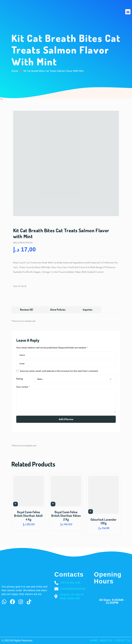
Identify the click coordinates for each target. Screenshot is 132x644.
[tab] (27, 310)
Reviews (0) (27, 310)
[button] (128, 12)
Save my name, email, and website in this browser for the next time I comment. (59, 371)
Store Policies (58, 310)
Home (15, 71)
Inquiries (88, 310)
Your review (23, 387)
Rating (20, 379)
